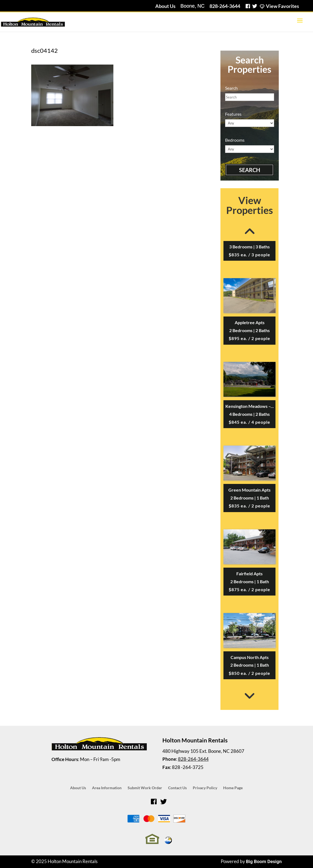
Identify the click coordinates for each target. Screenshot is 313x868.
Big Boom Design (264, 861)
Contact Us (177, 788)
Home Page (233, 788)
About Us (165, 6)
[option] (249, 397)
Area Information (107, 788)
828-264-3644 (225, 6)
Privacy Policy (205, 788)
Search (250, 170)
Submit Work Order (145, 788)
